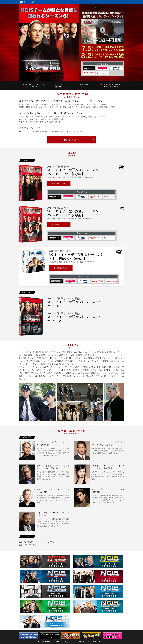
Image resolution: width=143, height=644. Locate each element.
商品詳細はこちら (59, 183)
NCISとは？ (71, 140)
